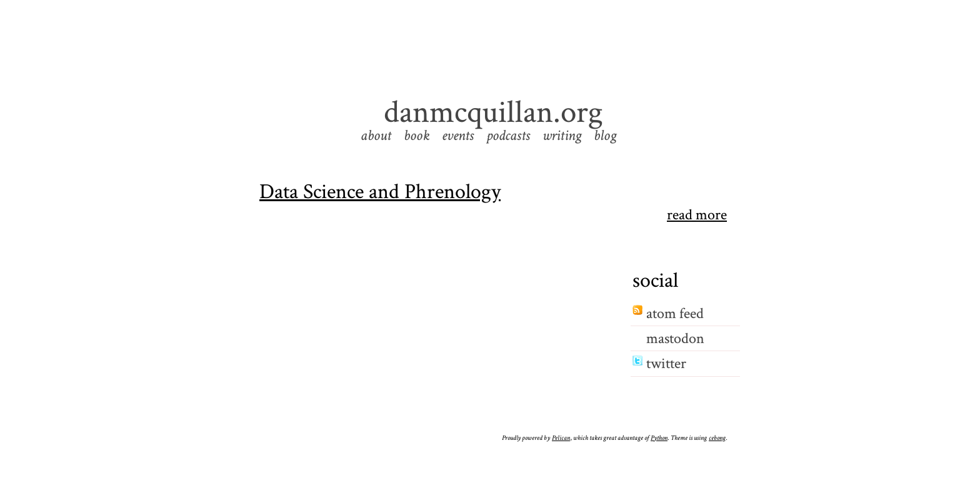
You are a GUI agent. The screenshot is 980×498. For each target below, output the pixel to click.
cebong (717, 438)
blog (605, 135)
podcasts (508, 135)
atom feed (675, 313)
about (376, 135)
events (458, 135)
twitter (666, 363)
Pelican (561, 438)
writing (562, 135)
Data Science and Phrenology (380, 192)
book (417, 135)
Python (659, 438)
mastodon (675, 338)
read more (697, 215)
